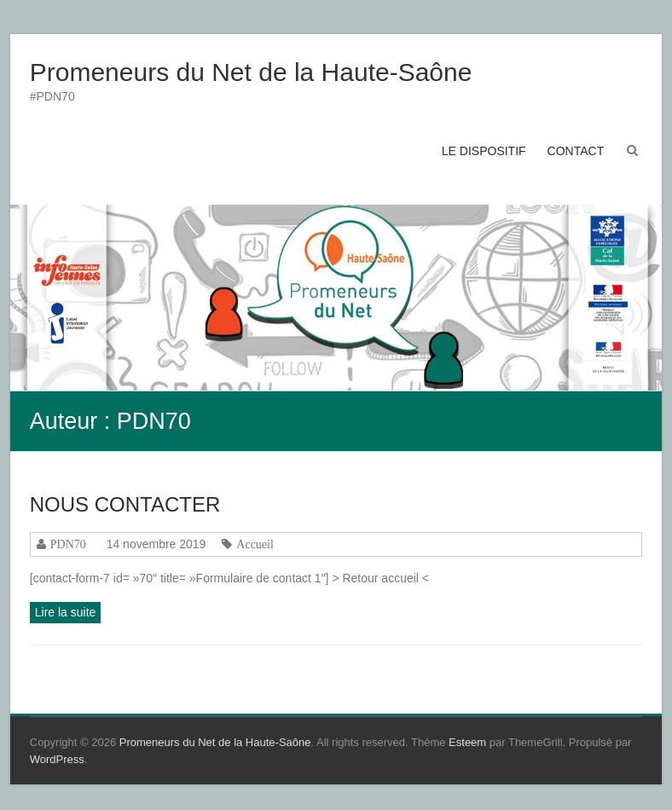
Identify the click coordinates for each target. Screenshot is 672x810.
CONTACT (576, 151)
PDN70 (68, 544)
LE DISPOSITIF (484, 151)
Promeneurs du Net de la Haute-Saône (251, 72)
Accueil (255, 544)
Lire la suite (66, 612)
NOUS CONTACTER (125, 504)
